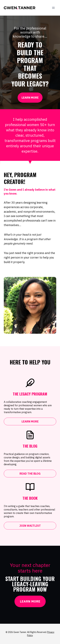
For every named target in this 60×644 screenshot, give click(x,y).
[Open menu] (53, 8)
